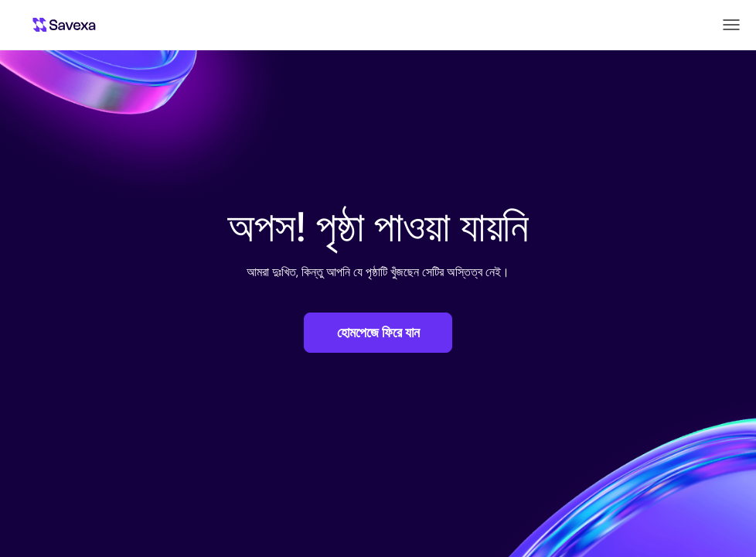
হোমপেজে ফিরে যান (378, 333)
